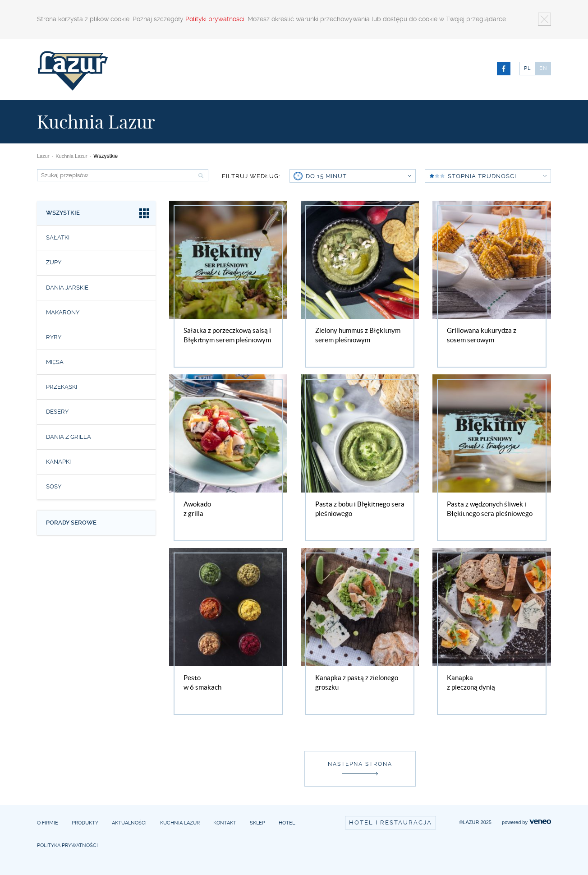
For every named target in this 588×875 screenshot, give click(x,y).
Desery (57, 412)
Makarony (63, 312)
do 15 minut (358, 176)
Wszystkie (99, 214)
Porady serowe (71, 523)
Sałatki (58, 237)
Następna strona (360, 764)
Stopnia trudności (497, 176)
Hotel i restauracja (390, 822)
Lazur (43, 156)
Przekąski (62, 387)
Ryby (54, 337)
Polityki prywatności (215, 19)
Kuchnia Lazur (71, 156)
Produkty (85, 823)
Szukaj (200, 176)
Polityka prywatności (67, 845)
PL (527, 68)
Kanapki (58, 462)
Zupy (54, 262)
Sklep (257, 823)
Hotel (287, 823)
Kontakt (225, 823)
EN (543, 68)
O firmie (48, 823)
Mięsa (55, 362)
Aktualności (129, 823)
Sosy (54, 486)
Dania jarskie (67, 288)
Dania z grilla (69, 437)
